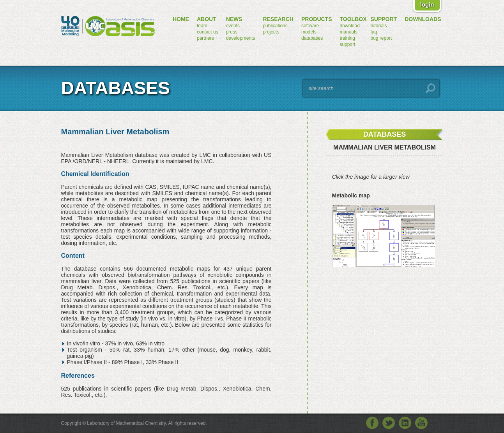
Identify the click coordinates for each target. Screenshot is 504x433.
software (310, 26)
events (233, 26)
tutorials (378, 26)
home (181, 19)
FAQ (374, 32)
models (309, 32)
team (202, 26)
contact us (208, 32)
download (350, 26)
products (317, 19)
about (207, 19)
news (234, 19)
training (347, 38)
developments (241, 38)
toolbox (353, 19)
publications (275, 26)
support (348, 44)
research (278, 19)
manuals (349, 32)
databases (312, 38)
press (232, 32)
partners (205, 38)
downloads (423, 19)
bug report (381, 38)
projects (271, 32)
